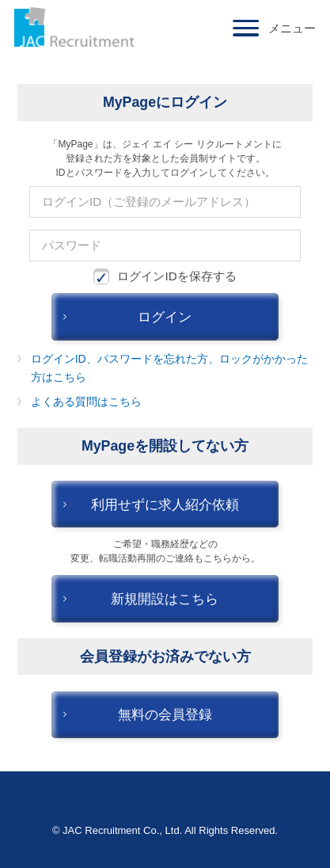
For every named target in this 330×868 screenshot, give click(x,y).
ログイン (165, 317)
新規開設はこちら (165, 599)
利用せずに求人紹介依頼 (165, 504)
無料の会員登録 (165, 714)
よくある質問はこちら (86, 402)
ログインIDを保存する (165, 276)
